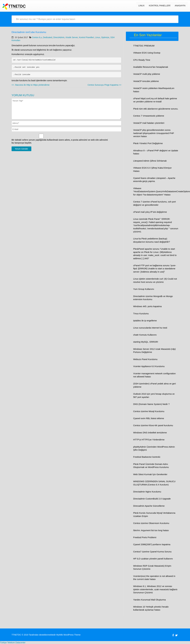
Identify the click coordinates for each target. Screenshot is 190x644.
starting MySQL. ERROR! (146, 342)
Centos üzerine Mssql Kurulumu (149, 411)
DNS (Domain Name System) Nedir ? (151, 404)
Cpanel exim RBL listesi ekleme (149, 418)
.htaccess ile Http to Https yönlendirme (31, 85)
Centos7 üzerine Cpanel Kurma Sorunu (152, 552)
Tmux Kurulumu (141, 313)
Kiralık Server (72, 37)
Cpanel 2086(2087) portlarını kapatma (152, 544)
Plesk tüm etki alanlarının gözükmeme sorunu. (156, 109)
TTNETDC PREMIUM (144, 46)
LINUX (141, 6)
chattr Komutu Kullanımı (145, 335)
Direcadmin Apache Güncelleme (149, 506)
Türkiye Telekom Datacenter (13, 643)
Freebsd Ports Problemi (145, 537)
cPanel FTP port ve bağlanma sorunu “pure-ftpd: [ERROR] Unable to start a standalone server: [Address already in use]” (155, 269)
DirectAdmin (59, 37)
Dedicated (47, 37)
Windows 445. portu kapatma (147, 306)
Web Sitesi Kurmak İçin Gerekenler (150, 474)
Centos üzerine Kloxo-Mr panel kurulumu (153, 425)
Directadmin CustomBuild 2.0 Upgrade (152, 499)
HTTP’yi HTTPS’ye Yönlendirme (149, 440)
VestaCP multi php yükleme (147, 74)
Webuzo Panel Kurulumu (145, 359)
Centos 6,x (37, 37)
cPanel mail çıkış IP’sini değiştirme (150, 212)
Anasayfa (180, 6)
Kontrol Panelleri (160, 6)
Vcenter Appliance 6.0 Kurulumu (149, 366)
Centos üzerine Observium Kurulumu (151, 523)
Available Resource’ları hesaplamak (151, 67)
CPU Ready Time (142, 60)
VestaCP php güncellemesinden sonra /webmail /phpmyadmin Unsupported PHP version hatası (154, 133)
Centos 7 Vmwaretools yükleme (149, 116)
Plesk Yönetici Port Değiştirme (148, 143)
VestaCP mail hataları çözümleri (149, 123)
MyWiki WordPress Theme (68, 635)
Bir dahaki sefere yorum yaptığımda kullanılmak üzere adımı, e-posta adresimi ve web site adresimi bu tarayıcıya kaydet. (60, 141)
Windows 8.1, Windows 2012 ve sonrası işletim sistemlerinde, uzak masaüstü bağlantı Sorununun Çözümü (155, 589)
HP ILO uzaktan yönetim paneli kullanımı (153, 559)
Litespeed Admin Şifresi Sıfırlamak (150, 161)
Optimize (105, 37)
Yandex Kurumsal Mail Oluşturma (149, 600)
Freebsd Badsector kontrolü (147, 457)
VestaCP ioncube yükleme (146, 81)
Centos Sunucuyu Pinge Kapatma (105, 85)
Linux (98, 37)
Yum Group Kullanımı (144, 289)
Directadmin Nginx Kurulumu (147, 492)
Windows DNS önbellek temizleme (150, 433)
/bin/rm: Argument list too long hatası (151, 530)
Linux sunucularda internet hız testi (150, 328)
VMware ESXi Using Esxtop (147, 53)
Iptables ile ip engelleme (145, 321)
